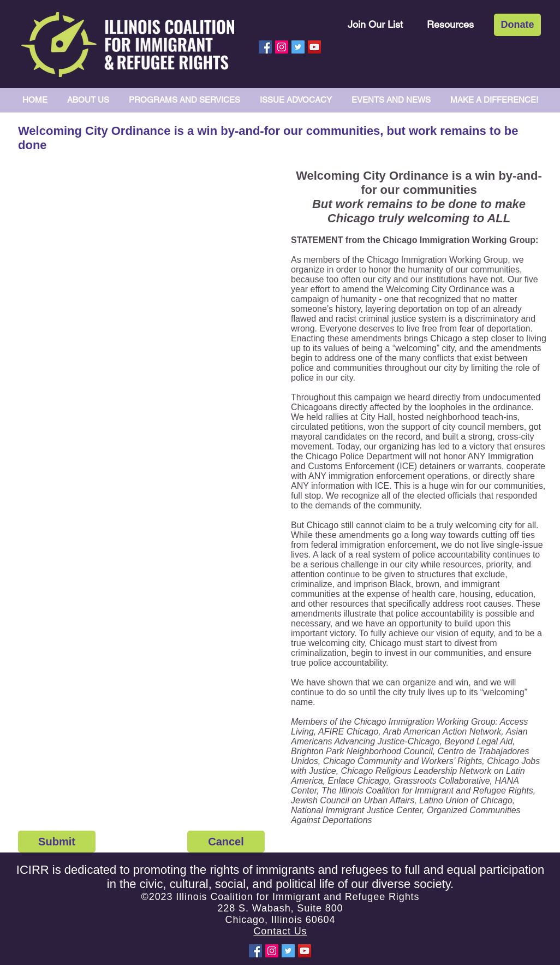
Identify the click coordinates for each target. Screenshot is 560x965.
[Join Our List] (375, 24)
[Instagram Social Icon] (282, 47)
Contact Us (280, 931)
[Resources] (450, 24)
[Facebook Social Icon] (265, 47)
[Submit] (57, 842)
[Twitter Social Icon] (298, 47)
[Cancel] (226, 842)
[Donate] (517, 25)
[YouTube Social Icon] (314, 47)
